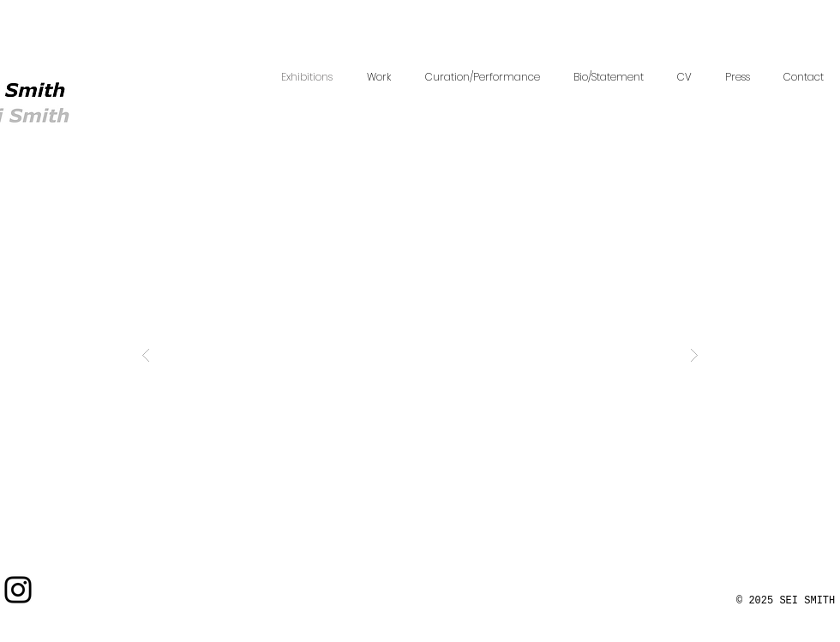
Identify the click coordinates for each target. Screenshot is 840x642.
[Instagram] (18, 590)
